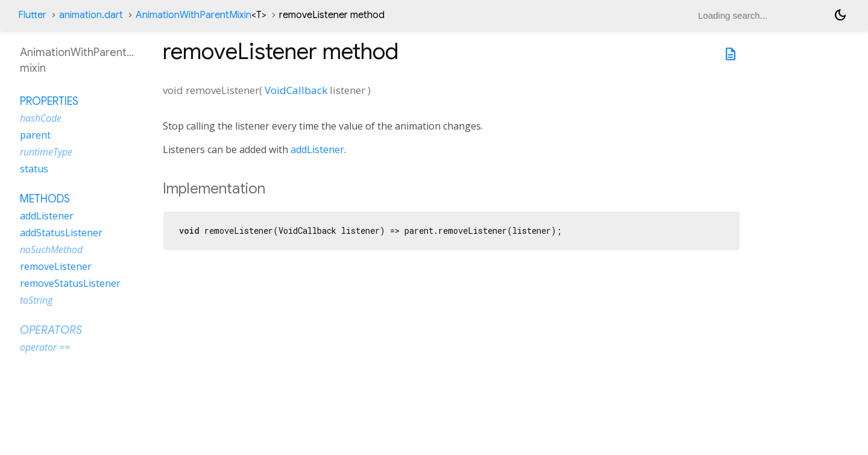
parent (35, 135)
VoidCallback (296, 90)
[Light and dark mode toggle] (840, 15)
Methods (45, 199)
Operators (51, 330)
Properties (49, 101)
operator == (45, 347)
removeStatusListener (70, 283)
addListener (317, 149)
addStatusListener (61, 233)
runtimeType (46, 152)
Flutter (32, 15)
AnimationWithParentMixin (201, 15)
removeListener (56, 266)
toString (36, 300)
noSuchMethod (51, 249)
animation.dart (91, 15)
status (34, 169)
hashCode (41, 118)
